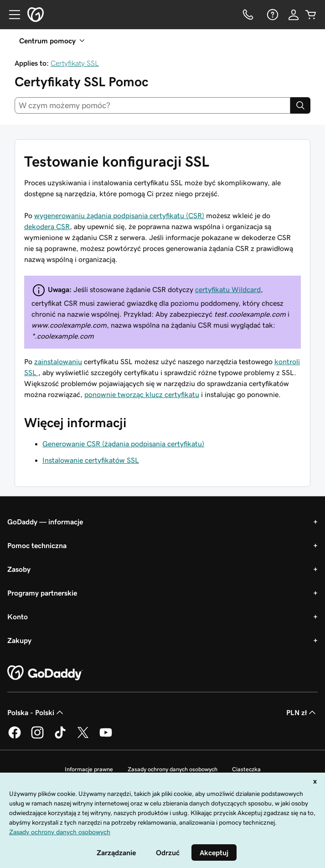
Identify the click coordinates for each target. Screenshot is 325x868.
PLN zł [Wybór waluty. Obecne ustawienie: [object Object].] (302, 712)
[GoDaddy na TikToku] (60, 737)
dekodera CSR (47, 226)
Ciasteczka (246, 769)
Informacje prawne (89, 769)
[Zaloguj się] (294, 15)
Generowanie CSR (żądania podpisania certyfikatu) (123, 444)
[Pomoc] (272, 15)
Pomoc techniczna (37, 545)
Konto (18, 617)
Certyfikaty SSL (75, 63)
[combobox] (152, 105)
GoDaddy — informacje (45, 522)
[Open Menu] (11, 15)
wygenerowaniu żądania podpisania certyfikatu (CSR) (119, 215)
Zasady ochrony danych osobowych (173, 769)
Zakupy (19, 640)
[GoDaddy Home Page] (45, 673)
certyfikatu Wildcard (228, 289)
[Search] (300, 105)
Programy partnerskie (42, 593)
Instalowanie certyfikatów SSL (91, 460)
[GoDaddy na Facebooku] (15, 737)
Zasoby (19, 569)
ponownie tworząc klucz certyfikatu (142, 394)
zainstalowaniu (58, 361)
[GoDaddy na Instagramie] (37, 737)
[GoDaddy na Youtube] (106, 737)
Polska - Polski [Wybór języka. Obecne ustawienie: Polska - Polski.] (36, 712)
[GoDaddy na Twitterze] (83, 737)
